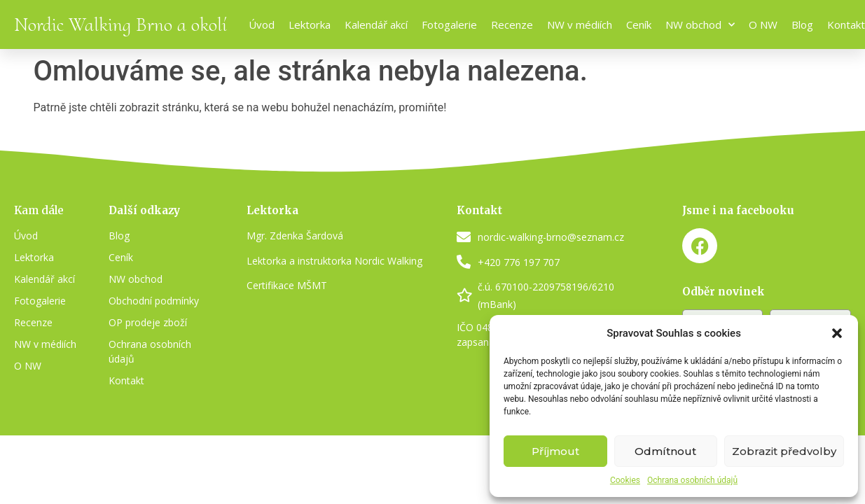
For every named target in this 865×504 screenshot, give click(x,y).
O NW (763, 24)
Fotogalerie (449, 24)
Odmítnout (665, 451)
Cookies (625, 480)
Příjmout (555, 451)
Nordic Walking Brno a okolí (120, 24)
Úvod (262, 24)
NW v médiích (580, 24)
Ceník (639, 24)
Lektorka (310, 24)
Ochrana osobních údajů (692, 480)
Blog (802, 24)
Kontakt (846, 24)
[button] (837, 333)
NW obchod (700, 25)
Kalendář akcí (376, 24)
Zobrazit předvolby (784, 451)
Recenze (512, 24)
